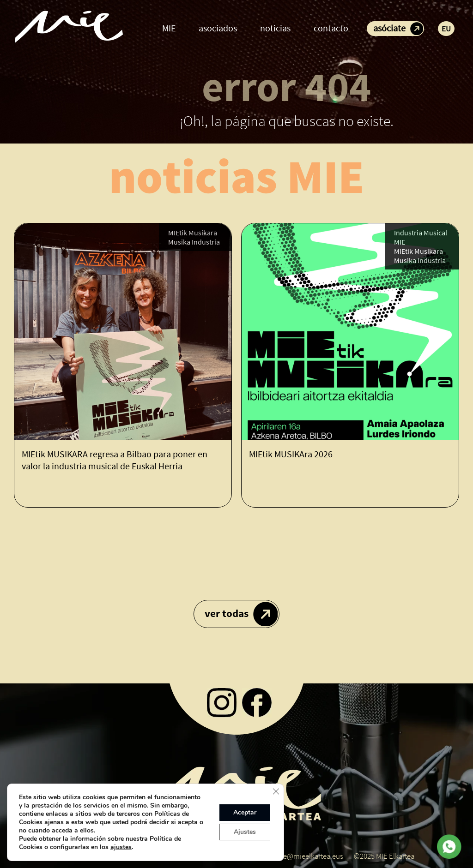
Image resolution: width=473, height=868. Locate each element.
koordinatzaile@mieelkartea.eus (293, 856)
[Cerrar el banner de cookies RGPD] (276, 791)
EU (446, 29)
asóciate (389, 28)
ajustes (121, 847)
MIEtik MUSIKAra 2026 (291, 454)
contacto (331, 28)
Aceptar (245, 812)
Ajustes (245, 832)
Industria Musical (421, 233)
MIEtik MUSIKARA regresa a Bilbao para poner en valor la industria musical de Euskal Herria (115, 460)
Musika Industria (194, 242)
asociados (218, 28)
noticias (275, 28)
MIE (169, 28)
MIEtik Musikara (193, 233)
